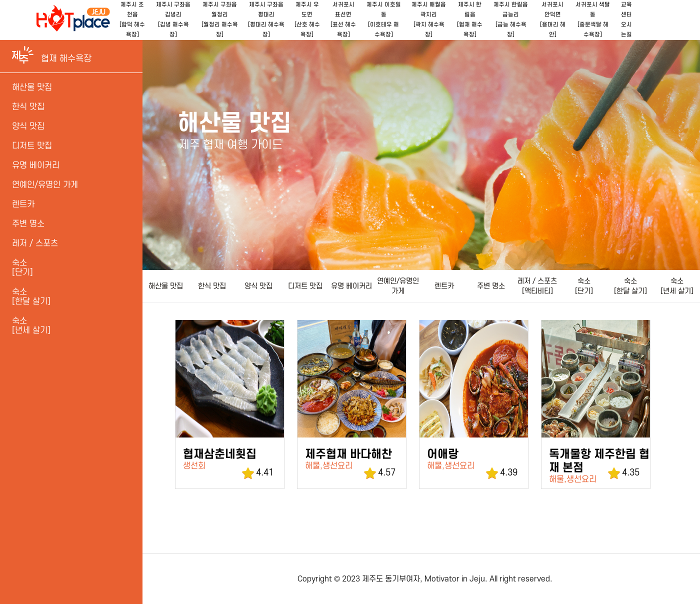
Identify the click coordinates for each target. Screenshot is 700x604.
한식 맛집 (212, 286)
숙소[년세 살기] (31, 326)
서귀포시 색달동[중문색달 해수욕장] (593, 20)
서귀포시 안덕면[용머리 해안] (553, 20)
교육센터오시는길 (626, 20)
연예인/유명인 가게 (398, 286)
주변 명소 (491, 286)
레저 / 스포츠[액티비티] (537, 286)
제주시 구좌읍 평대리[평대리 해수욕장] (266, 20)
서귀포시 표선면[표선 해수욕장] (343, 20)
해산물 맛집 (166, 286)
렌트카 (444, 286)
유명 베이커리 (351, 286)
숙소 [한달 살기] (630, 286)
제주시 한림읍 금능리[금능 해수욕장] (511, 20)
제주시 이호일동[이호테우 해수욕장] (384, 20)
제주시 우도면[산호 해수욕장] (307, 20)
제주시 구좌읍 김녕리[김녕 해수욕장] (173, 20)
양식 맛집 (258, 286)
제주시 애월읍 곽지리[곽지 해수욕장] (429, 20)
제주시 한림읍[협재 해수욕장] (470, 20)
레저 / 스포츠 (35, 243)
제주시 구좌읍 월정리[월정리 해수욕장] (220, 20)
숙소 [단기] (584, 286)
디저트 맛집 (305, 286)
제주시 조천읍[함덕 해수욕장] (132, 20)
